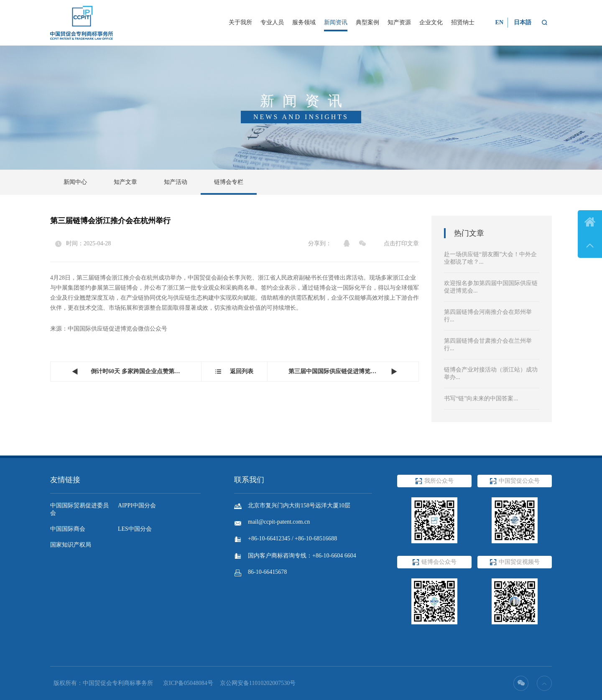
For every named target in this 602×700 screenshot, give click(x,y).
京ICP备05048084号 (188, 683)
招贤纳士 (463, 22)
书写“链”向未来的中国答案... (481, 398)
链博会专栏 (229, 182)
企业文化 (431, 22)
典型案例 (367, 22)
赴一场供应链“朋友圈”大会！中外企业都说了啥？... (490, 258)
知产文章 (125, 182)
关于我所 (240, 22)
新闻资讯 (336, 22)
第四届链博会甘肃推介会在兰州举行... (488, 345)
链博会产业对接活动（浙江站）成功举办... (491, 373)
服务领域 (304, 22)
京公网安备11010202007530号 (258, 683)
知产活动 (176, 182)
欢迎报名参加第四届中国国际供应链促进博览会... (491, 287)
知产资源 (399, 22)
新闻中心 (75, 182)
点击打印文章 (401, 243)
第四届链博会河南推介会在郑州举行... (488, 316)
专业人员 (272, 22)
